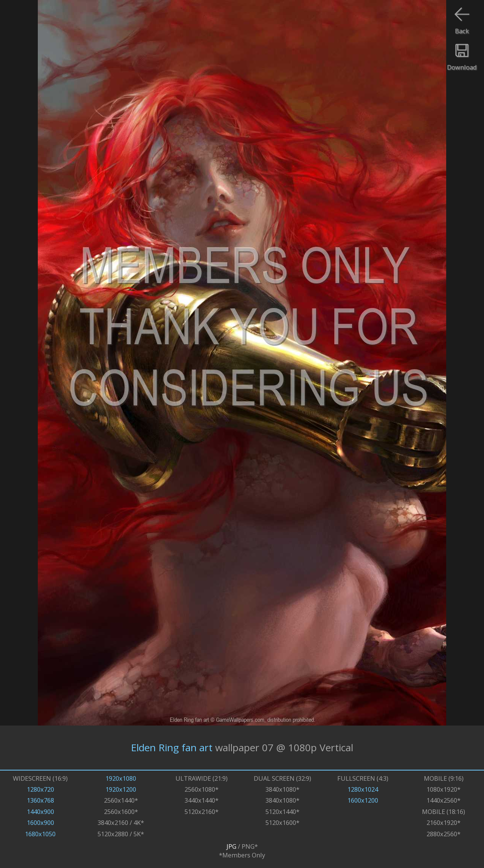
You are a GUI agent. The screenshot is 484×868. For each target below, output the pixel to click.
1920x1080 (121, 778)
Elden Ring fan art (172, 747)
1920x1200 (121, 789)
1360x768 (40, 800)
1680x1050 (40, 834)
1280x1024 (363, 789)
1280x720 (40, 789)
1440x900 (40, 812)
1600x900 (40, 822)
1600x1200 (363, 800)
